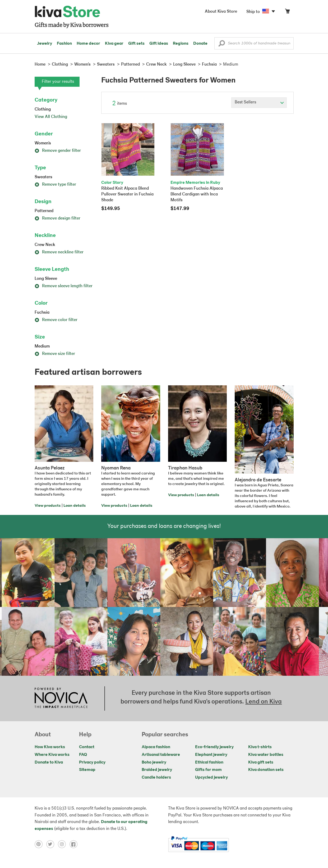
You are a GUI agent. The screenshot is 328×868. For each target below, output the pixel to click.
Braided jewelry (157, 770)
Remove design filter (57, 218)
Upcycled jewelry (211, 778)
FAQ (83, 755)
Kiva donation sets (266, 770)
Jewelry (45, 44)
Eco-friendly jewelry (214, 747)
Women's (43, 143)
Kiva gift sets (261, 762)
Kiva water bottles (266, 755)
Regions (181, 44)
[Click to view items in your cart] (287, 12)
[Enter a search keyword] (254, 43)
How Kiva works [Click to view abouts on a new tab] (50, 747)
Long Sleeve (46, 279)
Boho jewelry (154, 762)
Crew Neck (45, 245)
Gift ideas (159, 44)
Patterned (44, 211)
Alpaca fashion (156, 747)
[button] (222, 45)
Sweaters (43, 177)
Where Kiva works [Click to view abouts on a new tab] (52, 755)
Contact (87, 747)
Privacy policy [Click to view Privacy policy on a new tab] (92, 762)
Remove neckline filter (59, 252)
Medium (42, 346)
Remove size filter (55, 354)
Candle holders (156, 778)
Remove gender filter (58, 151)
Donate (200, 44)
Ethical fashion (209, 762)
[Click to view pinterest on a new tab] (40, 844)
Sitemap (87, 770)
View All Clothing (51, 117)
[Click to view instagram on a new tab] (64, 844)
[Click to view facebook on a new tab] (75, 844)
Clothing (43, 109)
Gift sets (136, 44)
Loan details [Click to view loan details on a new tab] (75, 506)
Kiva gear (114, 44)
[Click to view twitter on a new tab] (52, 844)
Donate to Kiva (49, 762)
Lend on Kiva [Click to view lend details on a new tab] (264, 702)
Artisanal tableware (161, 755)
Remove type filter (55, 185)
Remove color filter (56, 320)
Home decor (88, 44)
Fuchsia (42, 313)
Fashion (64, 44)
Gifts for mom (208, 770)
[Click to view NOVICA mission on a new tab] (61, 698)
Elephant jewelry (211, 755)
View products (48, 506)
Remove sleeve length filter (64, 286)
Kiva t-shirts (260, 747)
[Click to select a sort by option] (259, 103)
